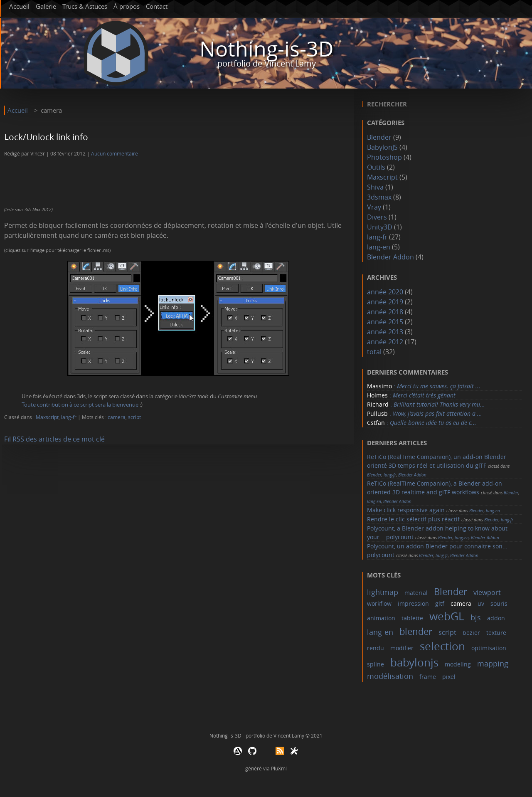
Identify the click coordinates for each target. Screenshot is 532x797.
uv (481, 603)
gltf (440, 603)
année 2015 (385, 322)
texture (496, 633)
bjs (476, 617)
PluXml (279, 768)
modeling (458, 664)
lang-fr (69, 417)
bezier (471, 633)
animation (381, 618)
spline (376, 664)
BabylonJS (382, 147)
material (416, 593)
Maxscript (47, 417)
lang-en (379, 247)
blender (416, 631)
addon (496, 618)
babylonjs (414, 663)
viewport (487, 592)
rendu (376, 648)
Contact (157, 6)
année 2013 (385, 332)
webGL (447, 616)
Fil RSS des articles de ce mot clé (54, 439)
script (134, 417)
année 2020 (385, 292)
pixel (449, 677)
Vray (374, 207)
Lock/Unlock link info (46, 137)
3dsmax (379, 197)
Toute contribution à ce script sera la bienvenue (80, 405)
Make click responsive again (406, 510)
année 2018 (385, 312)
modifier (402, 648)
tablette (412, 618)
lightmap (383, 592)
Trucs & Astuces (85, 6)
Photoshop (384, 157)
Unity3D (380, 227)
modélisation (390, 676)
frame (428, 677)
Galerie (46, 6)
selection (442, 646)
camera (117, 417)
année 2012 (385, 342)
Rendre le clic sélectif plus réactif (413, 519)
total (375, 352)
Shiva (375, 187)
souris (499, 603)
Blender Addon (390, 257)
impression (413, 603)
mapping (493, 664)
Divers (377, 217)
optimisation (489, 648)
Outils (376, 167)
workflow (379, 603)
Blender (379, 137)
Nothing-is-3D (266, 49)
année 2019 (385, 302)
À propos (127, 6)
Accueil (19, 6)
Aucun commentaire (115, 154)
